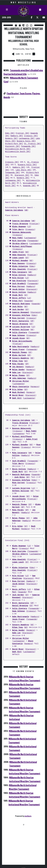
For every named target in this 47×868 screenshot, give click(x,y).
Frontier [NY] (22, 133)
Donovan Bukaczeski (22, 232)
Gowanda (29, 301)
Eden (32, 266)
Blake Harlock (19, 355)
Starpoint (33, 281)
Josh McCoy (17, 307)
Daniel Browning (20, 324)
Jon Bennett (18, 367)
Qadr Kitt (17, 398)
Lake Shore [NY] (24, 170)
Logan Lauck (18, 258)
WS (27, 252)
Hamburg (32, 275)
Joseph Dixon (18, 338)
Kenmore (31, 370)
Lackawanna (30, 238)
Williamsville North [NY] (18, 149)
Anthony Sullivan (21, 330)
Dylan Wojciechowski (22, 341)
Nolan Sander (18, 370)
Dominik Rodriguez (21, 304)
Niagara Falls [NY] (26, 141)
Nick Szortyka (19, 241)
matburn (28, 816)
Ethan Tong (17, 361)
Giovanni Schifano (21, 315)
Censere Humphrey (21, 358)
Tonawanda (33, 241)
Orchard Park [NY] (14, 144)
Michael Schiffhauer (22, 247)
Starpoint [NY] (13, 146)
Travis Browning (20, 224)
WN (26, 210)
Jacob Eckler (18, 289)
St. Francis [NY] (32, 144)
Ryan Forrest (18, 287)
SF (27, 258)
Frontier (34, 224)
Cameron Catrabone (14, 210)
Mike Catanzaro (20, 272)
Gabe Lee (16, 373)
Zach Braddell (19, 284)
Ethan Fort (17, 301)
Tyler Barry (18, 230)
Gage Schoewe (18, 335)
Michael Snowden (20, 261)
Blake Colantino (20, 266)
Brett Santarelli (21, 321)
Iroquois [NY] (31, 136)
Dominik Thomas (20, 352)
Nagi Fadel (17, 238)
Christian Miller (21, 381)
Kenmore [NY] (11, 138)
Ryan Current (18, 318)
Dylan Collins (19, 275)
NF (31, 261)
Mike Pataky (18, 364)
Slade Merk (17, 295)
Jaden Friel (18, 252)
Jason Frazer (18, 350)
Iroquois (30, 230)
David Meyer (18, 395)
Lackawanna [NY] (27, 138)
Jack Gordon (18, 310)
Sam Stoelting (19, 281)
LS (29, 227)
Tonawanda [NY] (28, 146)
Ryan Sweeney (18, 264)
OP (32, 321)
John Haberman (19, 378)
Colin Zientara (20, 333)
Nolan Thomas (18, 375)
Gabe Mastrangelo (21, 347)
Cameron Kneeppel (21, 312)
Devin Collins (19, 292)
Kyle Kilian (18, 278)
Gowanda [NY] (29, 186)
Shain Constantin (21, 387)
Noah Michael (18, 392)
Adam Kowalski (19, 255)
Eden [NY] (10, 133)
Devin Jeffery (19, 298)
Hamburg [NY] (17, 136)
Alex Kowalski (19, 269)
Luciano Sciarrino (21, 327)
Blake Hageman (19, 227)
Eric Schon (17, 390)
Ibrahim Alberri (20, 244)
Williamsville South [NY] (18, 152)
